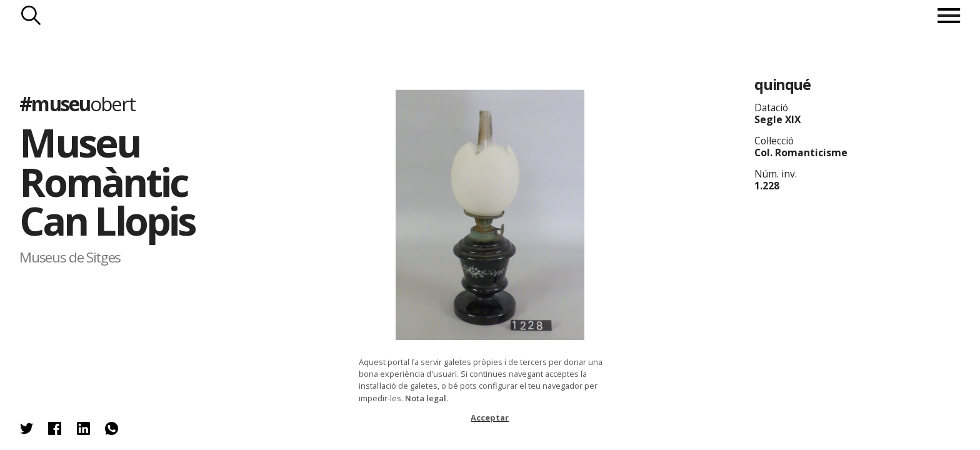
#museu (77, 103)
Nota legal (426, 398)
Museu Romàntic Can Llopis (107, 181)
